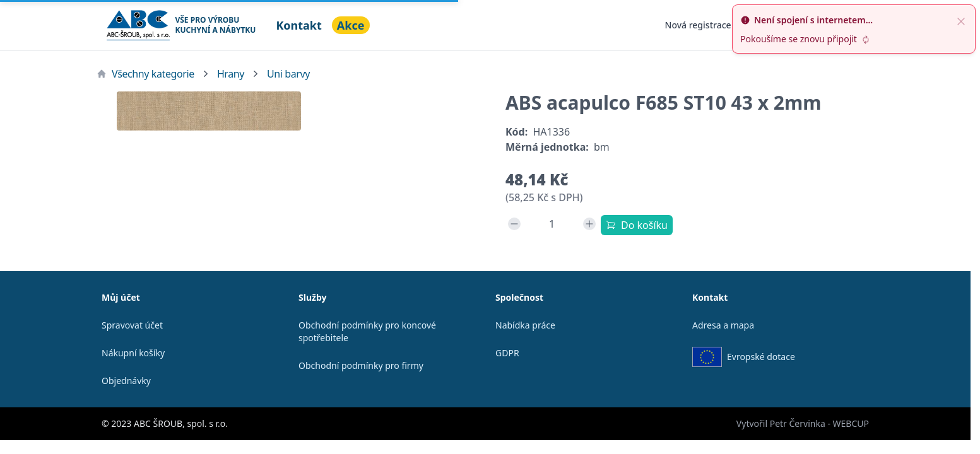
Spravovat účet (132, 325)
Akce (351, 25)
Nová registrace (698, 25)
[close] (961, 20)
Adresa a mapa (723, 325)
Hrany (231, 74)
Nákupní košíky (133, 353)
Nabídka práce (525, 325)
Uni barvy (288, 74)
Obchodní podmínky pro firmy (361, 365)
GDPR (507, 353)
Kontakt (298, 25)
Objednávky (126, 381)
